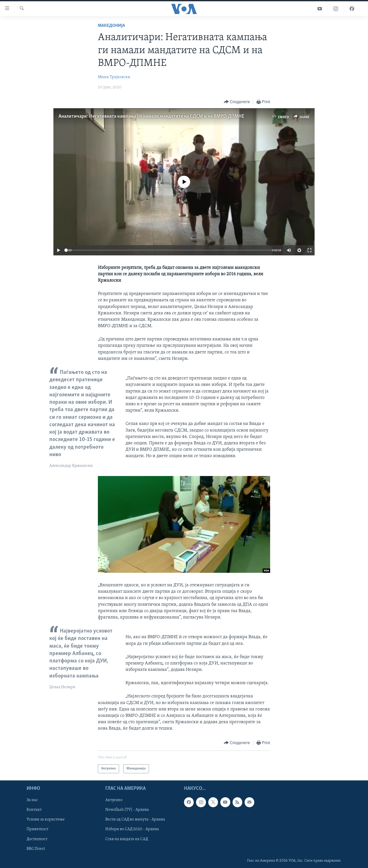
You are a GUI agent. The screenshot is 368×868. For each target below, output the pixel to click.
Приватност (37, 829)
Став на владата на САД (127, 839)
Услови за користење (46, 819)
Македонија (111, 26)
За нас (32, 800)
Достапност (37, 839)
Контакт (34, 810)
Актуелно (114, 800)
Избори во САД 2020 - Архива (132, 829)
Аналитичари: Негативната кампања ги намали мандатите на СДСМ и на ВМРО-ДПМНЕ (151, 116)
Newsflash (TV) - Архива (127, 810)
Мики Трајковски (114, 77)
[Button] (237, 102)
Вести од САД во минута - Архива (135, 819)
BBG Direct (36, 849)
